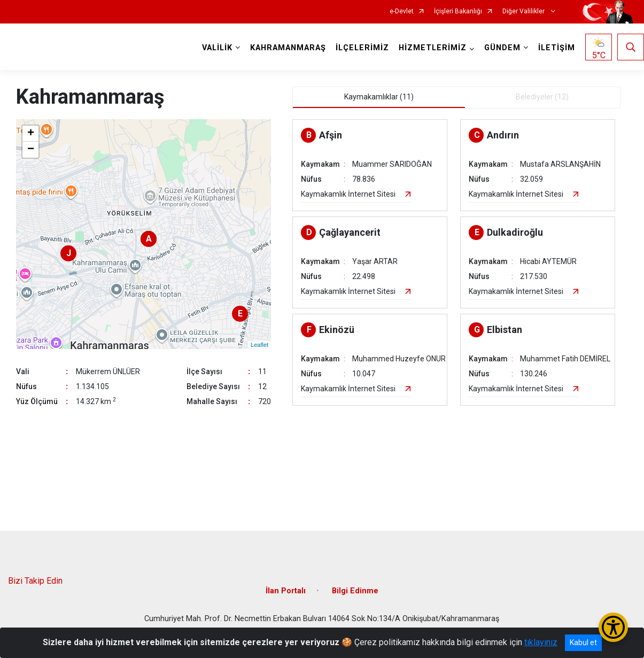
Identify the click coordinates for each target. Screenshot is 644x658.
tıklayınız (541, 642)
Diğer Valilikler (524, 11)
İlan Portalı (286, 591)
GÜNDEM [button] (502, 48)
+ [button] (31, 134)
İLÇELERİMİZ (362, 48)
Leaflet (259, 345)
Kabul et (583, 642)
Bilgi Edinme (355, 591)
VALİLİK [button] (217, 48)
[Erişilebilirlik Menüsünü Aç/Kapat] (613, 627)
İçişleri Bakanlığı (458, 11)
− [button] (31, 150)
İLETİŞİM (557, 48)
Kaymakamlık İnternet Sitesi (348, 194)
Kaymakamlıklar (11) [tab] (379, 97)
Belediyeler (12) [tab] (542, 97)
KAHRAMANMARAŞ (288, 48)
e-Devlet (402, 11)
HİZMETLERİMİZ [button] (433, 48)
